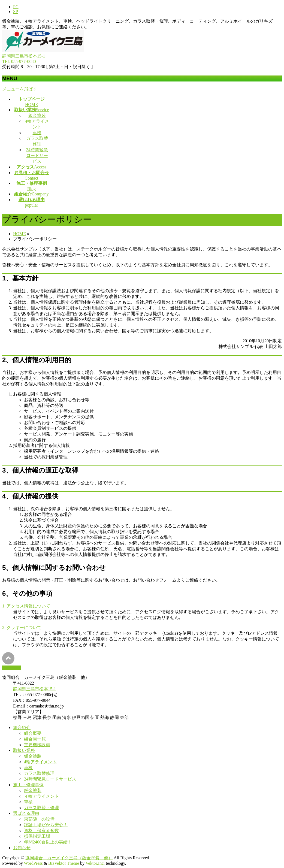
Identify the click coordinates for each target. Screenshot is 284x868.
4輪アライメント (40, 762)
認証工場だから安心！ (46, 825)
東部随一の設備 (39, 819)
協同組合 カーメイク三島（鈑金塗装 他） (69, 858)
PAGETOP (12, 668)
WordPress (33, 863)
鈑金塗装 (37, 115)
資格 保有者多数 (41, 831)
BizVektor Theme (64, 863)
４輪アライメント (41, 796)
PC (16, 7)
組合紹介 (22, 728)
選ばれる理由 (26, 813)
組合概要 (33, 733)
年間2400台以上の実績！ (48, 842)
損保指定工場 (37, 836)
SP (16, 12)
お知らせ (22, 848)
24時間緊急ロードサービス (37, 155)
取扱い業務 (24, 750)
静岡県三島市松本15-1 (24, 56)
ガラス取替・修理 (41, 808)
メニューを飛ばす (20, 89)
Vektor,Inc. (95, 863)
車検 (37, 133)
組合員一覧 (35, 739)
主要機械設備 (37, 745)
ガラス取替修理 (39, 773)
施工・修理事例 (28, 785)
